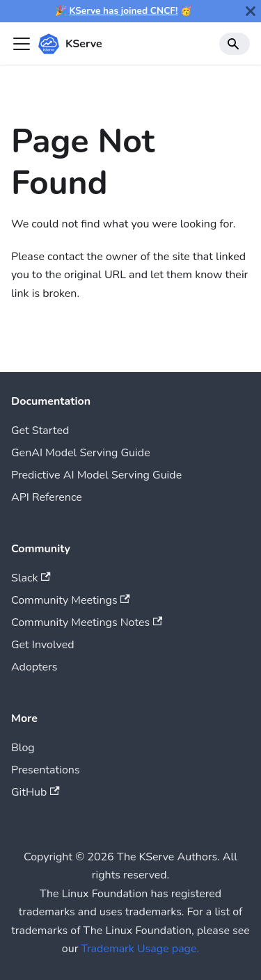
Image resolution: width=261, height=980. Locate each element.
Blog (23, 748)
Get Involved (43, 645)
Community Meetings (71, 600)
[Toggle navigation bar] (22, 44)
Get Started (40, 431)
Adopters (34, 667)
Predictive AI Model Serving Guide (96, 475)
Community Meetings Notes (87, 622)
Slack (31, 578)
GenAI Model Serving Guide (81, 453)
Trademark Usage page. (141, 949)
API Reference (47, 497)
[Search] (235, 44)
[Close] (251, 11)
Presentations (46, 770)
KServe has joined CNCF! (124, 11)
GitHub (35, 792)
